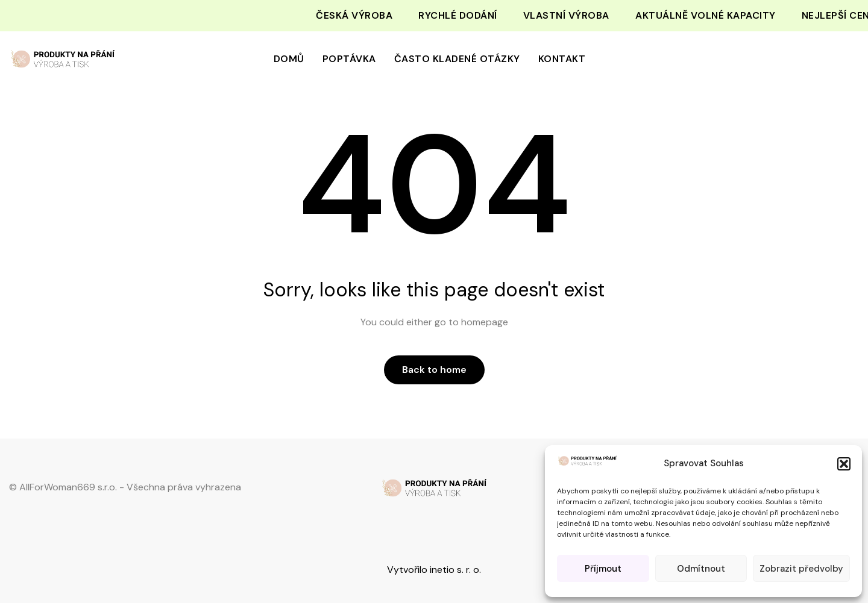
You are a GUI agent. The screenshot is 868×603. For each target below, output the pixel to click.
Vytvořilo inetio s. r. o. (434, 570)
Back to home (434, 370)
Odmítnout (701, 569)
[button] (844, 464)
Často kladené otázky (457, 59)
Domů (289, 59)
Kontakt (562, 59)
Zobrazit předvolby (801, 569)
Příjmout (603, 569)
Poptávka (349, 59)
